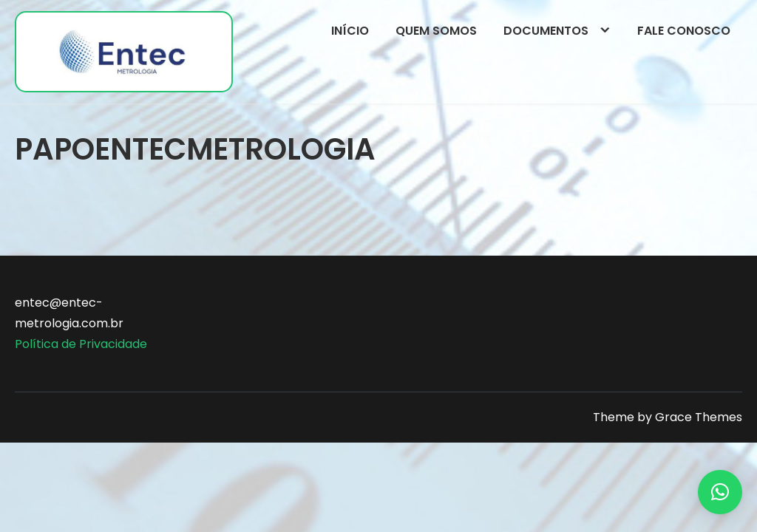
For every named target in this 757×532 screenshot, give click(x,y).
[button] (720, 492)
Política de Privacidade (81, 344)
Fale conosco (684, 31)
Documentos (546, 31)
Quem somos (436, 31)
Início (350, 31)
